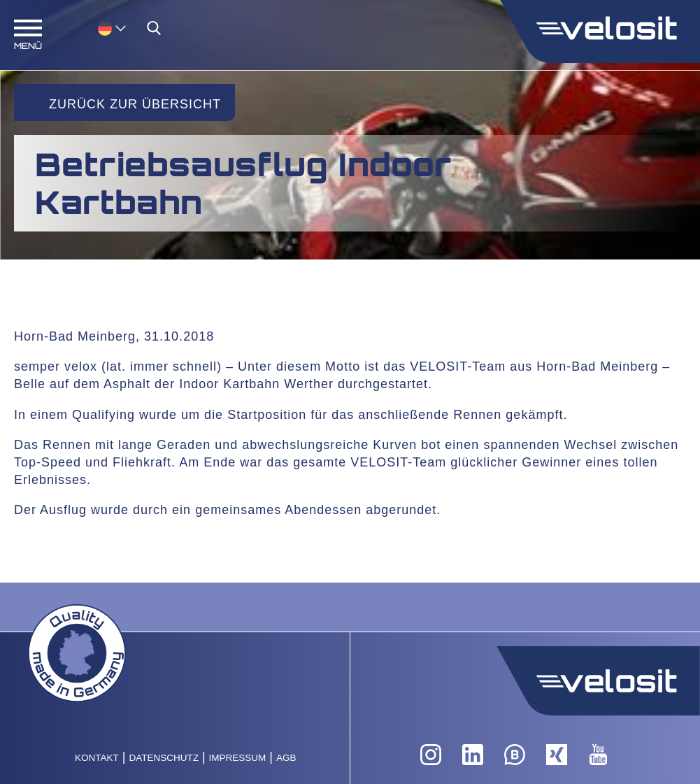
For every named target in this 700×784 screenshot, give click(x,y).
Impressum (238, 758)
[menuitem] (112, 28)
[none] (98, 28)
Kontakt (97, 758)
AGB (286, 758)
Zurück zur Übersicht (135, 104)
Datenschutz (164, 758)
